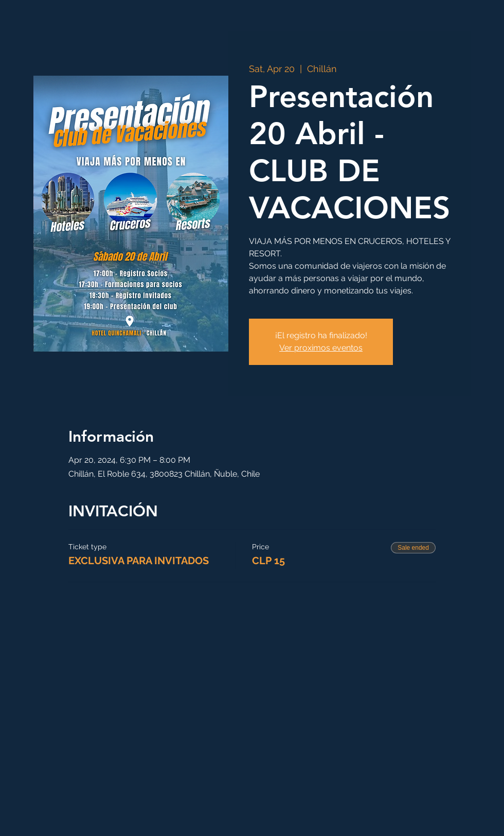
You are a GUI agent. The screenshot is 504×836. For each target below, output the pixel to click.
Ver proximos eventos (321, 348)
